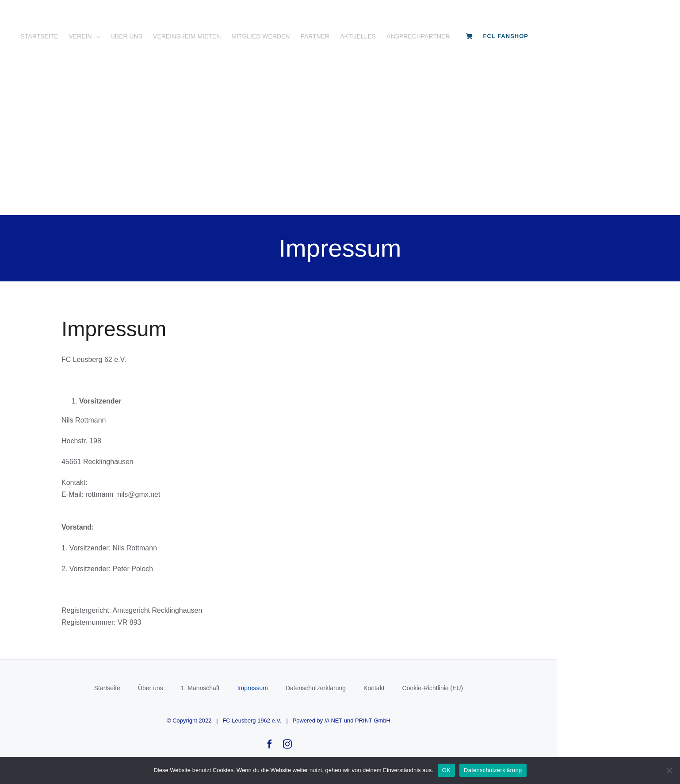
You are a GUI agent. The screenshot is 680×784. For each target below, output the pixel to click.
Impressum (314, 706)
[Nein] (669, 770)
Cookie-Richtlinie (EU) (494, 706)
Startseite (169, 706)
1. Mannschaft (262, 706)
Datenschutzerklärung (377, 706)
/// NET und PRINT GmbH (419, 738)
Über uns (212, 706)
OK (446, 770)
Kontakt (435, 706)
